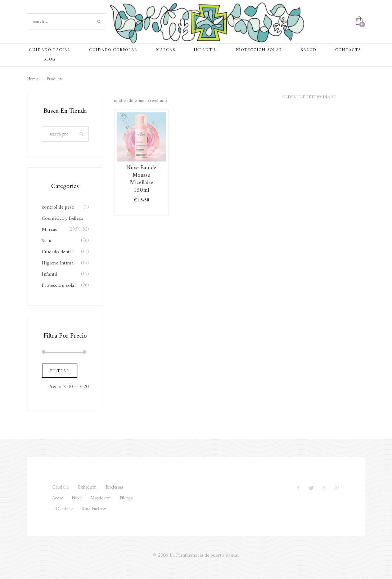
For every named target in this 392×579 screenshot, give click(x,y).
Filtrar (60, 371)
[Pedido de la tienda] (322, 98)
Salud (47, 241)
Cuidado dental (57, 252)
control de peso (58, 207)
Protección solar (59, 286)
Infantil (49, 274)
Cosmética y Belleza (62, 219)
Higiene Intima (58, 263)
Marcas (49, 230)
